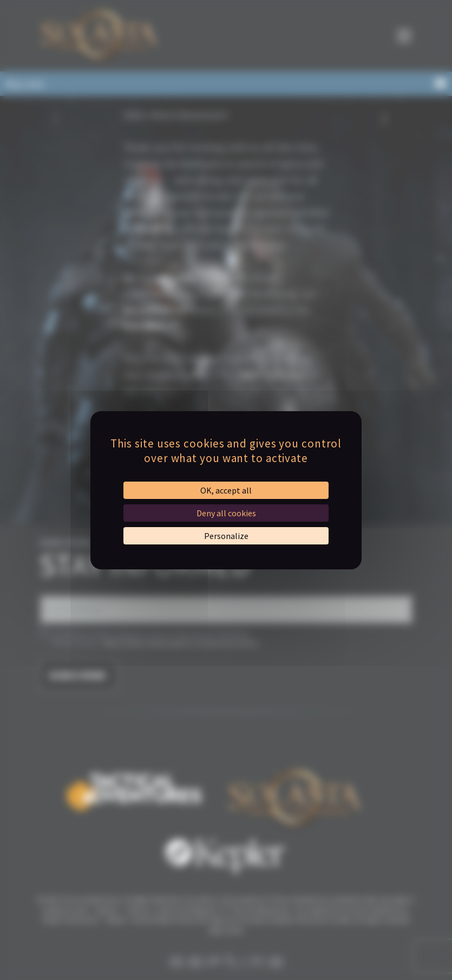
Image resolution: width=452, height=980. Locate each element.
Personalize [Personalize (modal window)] (226, 536)
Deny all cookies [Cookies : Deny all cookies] (226, 513)
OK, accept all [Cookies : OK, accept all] (226, 490)
